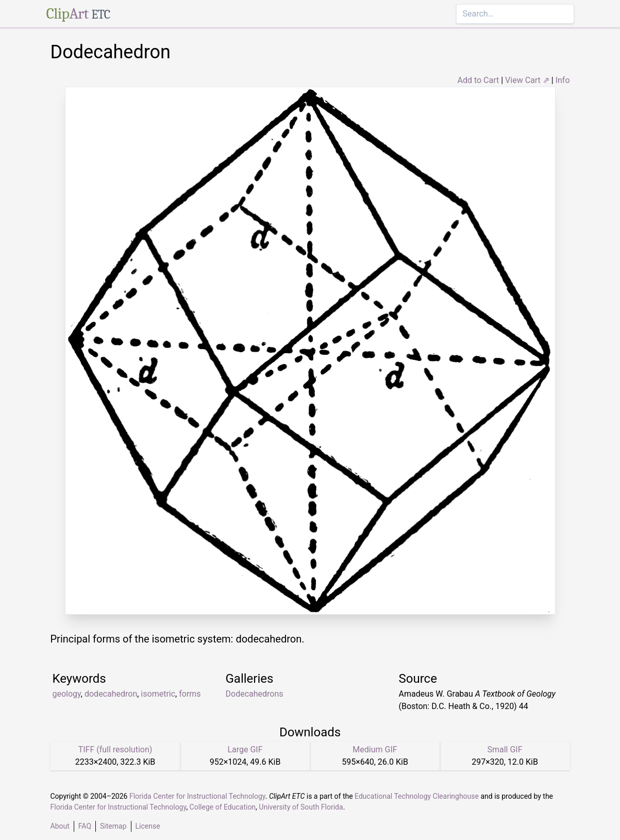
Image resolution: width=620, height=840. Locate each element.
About (60, 826)
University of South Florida (301, 807)
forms (190, 694)
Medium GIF (375, 750)
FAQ (85, 826)
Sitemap (113, 826)
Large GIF (245, 750)
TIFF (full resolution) (115, 750)
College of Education (223, 807)
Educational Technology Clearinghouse (417, 796)
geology (67, 694)
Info (563, 80)
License (148, 826)
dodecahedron (111, 694)
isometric (158, 694)
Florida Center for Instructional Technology (197, 796)
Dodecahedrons (255, 694)
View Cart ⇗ (527, 80)
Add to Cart (478, 80)
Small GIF (505, 750)
